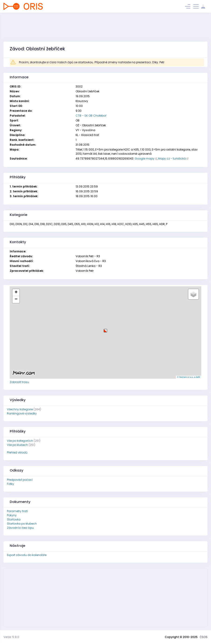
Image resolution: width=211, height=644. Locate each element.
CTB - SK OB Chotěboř (91, 116)
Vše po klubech (17, 445)
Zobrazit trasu (19, 382)
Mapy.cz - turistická (172, 159)
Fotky (11, 484)
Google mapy (145, 159)
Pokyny (12, 515)
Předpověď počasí (20, 480)
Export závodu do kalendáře (27, 555)
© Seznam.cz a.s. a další (189, 377)
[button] (105, 329)
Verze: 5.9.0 (11, 637)
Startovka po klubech (22, 524)
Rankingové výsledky (22, 413)
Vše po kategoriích (20, 441)
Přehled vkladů (17, 452)
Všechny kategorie (20, 409)
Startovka (14, 519)
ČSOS (204, 637)
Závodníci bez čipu (20, 528)
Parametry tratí (17, 511)
